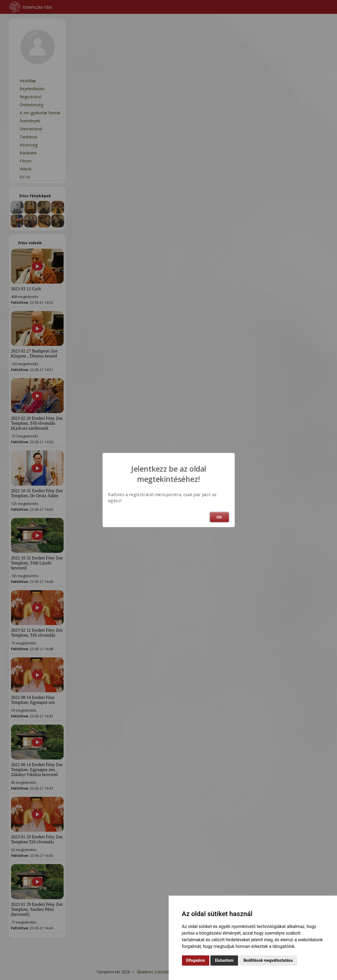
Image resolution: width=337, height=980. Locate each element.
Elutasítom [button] (224, 960)
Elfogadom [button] (196, 960)
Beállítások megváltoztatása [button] (268, 960)
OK (219, 517)
